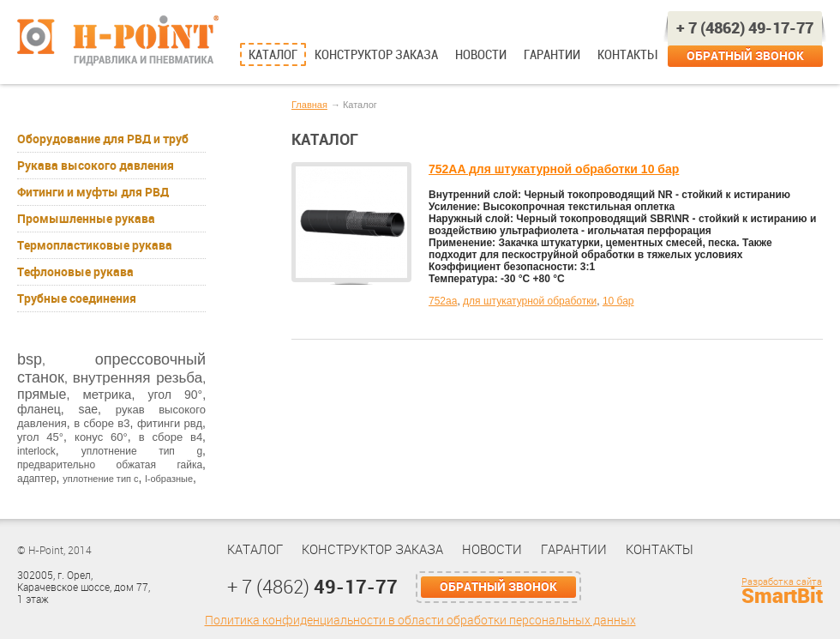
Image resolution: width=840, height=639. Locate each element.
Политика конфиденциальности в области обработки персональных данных (420, 621)
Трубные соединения (77, 298)
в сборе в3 (102, 423)
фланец (39, 409)
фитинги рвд (170, 423)
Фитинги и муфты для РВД (93, 192)
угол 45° (40, 437)
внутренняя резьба (138, 378)
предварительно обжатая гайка (110, 465)
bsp (30, 359)
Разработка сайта (782, 582)
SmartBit (782, 596)
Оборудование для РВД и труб (103, 139)
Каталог (273, 55)
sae (88, 409)
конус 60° (101, 437)
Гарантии (552, 55)
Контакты (627, 55)
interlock (36, 451)
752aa (443, 301)
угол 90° (175, 395)
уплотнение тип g (142, 451)
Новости (481, 55)
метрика (107, 394)
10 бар (618, 301)
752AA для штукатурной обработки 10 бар (554, 169)
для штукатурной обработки (530, 301)
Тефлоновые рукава (75, 272)
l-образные (169, 479)
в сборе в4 (171, 437)
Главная (309, 105)
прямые (42, 394)
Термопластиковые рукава (95, 245)
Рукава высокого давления (96, 166)
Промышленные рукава (86, 219)
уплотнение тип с (100, 479)
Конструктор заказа (376, 55)
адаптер (37, 479)
